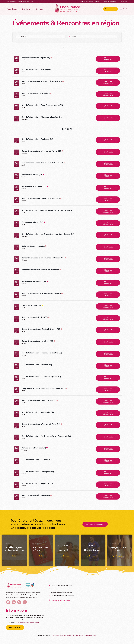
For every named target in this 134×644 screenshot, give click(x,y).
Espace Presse (124, 2)
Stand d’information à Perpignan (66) (38, 472)
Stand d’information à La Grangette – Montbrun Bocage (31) (48, 234)
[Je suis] (124, 9)
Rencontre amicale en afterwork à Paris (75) (41, 424)
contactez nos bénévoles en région (28, 622)
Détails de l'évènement (108, 59)
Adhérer (97, 2)
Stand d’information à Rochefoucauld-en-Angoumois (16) (47, 436)
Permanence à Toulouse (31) (34, 187)
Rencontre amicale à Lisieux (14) (36, 495)
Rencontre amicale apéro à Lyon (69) (38, 341)
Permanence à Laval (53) (32, 222)
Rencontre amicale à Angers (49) (36, 58)
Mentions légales (61, 636)
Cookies (53, 636)
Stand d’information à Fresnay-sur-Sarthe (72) (42, 353)
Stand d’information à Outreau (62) (37, 460)
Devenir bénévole (114, 2)
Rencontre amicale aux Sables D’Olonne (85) (41, 329)
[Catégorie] (43, 36)
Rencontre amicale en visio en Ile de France (40, 270)
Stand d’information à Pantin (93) (36, 70)
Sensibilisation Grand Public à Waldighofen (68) (42, 163)
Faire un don (104, 2)
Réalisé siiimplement (90, 636)
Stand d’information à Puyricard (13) (37, 483)
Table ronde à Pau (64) (31, 305)
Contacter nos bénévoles (87, 2)
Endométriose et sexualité (33, 246)
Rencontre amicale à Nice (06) (35, 317)
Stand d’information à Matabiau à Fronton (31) (42, 117)
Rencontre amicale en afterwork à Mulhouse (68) (43, 258)
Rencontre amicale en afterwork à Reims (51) (41, 151)
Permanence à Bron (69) (32, 175)
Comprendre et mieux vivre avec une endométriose (44, 388)
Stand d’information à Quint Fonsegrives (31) (41, 377)
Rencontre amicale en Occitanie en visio (39, 400)
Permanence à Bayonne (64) (34, 448)
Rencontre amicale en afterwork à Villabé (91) (42, 81)
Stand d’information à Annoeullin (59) (38, 412)
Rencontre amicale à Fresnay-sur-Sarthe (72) (41, 293)
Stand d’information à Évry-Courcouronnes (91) (42, 105)
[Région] (94, 36)
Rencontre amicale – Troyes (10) (36, 93)
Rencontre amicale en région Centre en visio (41, 198)
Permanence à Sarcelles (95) (34, 282)
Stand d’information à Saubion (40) (37, 365)
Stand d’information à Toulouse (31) (37, 139)
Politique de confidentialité (75, 636)
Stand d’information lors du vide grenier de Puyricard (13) (47, 210)
